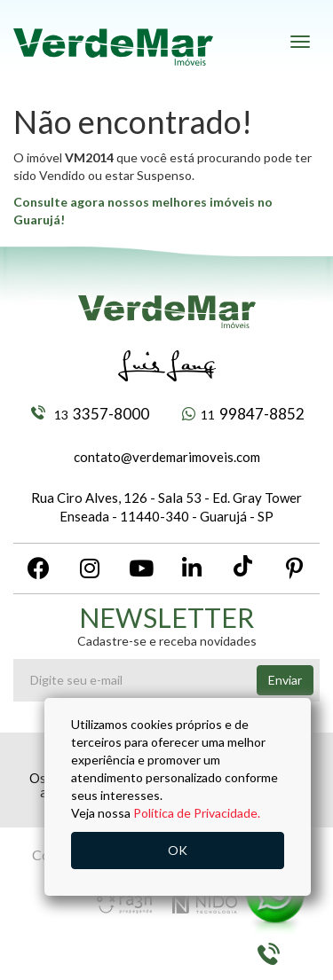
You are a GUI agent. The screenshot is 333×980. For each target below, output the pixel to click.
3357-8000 (90, 414)
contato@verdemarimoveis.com (167, 457)
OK (178, 850)
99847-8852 (243, 414)
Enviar (285, 680)
